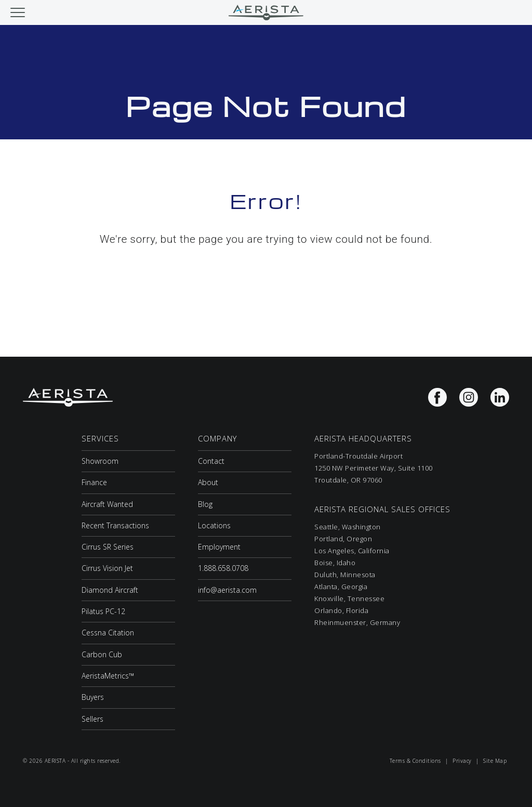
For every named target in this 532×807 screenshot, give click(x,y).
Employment (219, 547)
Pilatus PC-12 (103, 611)
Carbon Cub (102, 654)
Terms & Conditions (415, 761)
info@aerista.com (227, 590)
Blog (205, 504)
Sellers (92, 719)
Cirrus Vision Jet (107, 568)
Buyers (93, 697)
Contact (211, 461)
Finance (94, 482)
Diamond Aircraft (110, 590)
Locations (214, 525)
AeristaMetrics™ (108, 676)
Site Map (495, 761)
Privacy (462, 761)
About (208, 482)
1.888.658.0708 (223, 568)
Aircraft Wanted (107, 504)
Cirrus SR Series (108, 547)
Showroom (100, 461)
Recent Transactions (115, 525)
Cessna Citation (108, 633)
